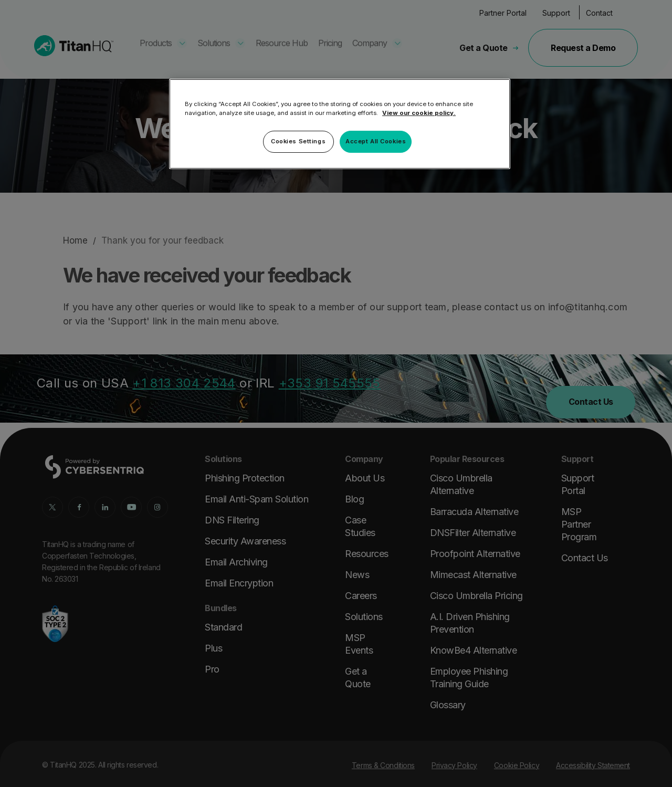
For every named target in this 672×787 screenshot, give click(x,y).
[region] (340, 124)
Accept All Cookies (376, 141)
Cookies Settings (298, 141)
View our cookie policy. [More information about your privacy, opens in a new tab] (419, 113)
